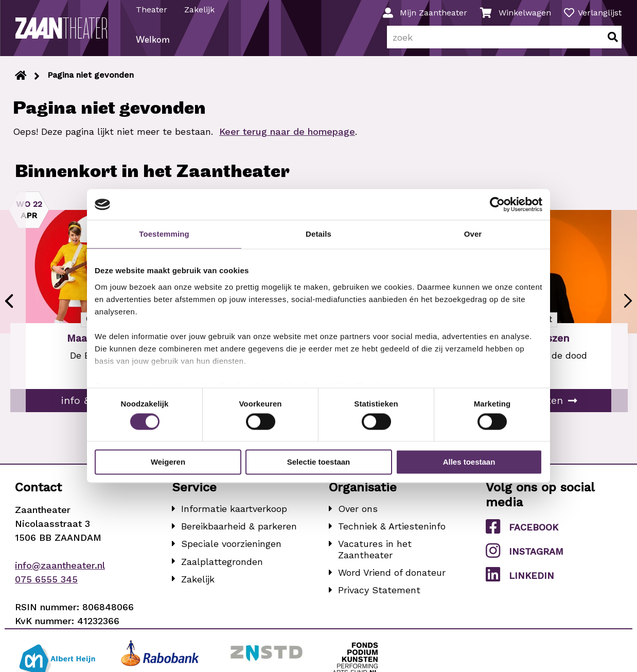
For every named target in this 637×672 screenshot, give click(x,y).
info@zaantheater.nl (60, 568)
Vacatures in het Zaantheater (375, 552)
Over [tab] (473, 234)
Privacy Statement (379, 593)
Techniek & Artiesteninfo (392, 529)
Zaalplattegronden (222, 564)
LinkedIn (520, 577)
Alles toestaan (469, 462)
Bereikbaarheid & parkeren (239, 529)
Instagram (525, 553)
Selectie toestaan (319, 462)
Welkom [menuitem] (153, 43)
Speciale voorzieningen (231, 547)
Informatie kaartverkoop (234, 511)
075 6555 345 (46, 582)
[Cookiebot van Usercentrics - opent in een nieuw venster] (497, 204)
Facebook (522, 529)
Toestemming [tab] (164, 234)
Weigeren (168, 462)
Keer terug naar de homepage (287, 135)
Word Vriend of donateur (392, 575)
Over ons (358, 511)
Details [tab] (318, 234)
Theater (152, 10)
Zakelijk (200, 10)
